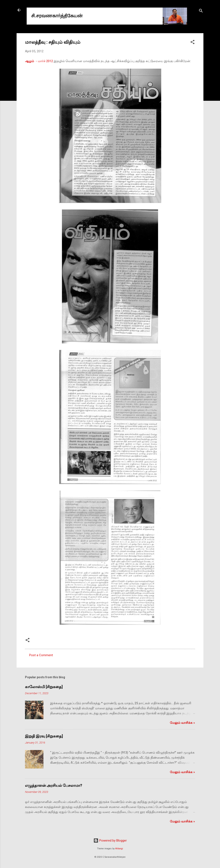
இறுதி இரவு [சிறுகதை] (44, 736)
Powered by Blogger (110, 841)
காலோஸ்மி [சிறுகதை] (44, 687)
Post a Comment (41, 655)
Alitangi (119, 849)
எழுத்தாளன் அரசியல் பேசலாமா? (54, 785)
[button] (192, 43)
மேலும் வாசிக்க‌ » (182, 723)
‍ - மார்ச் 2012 (39, 61)
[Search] (201, 11)
